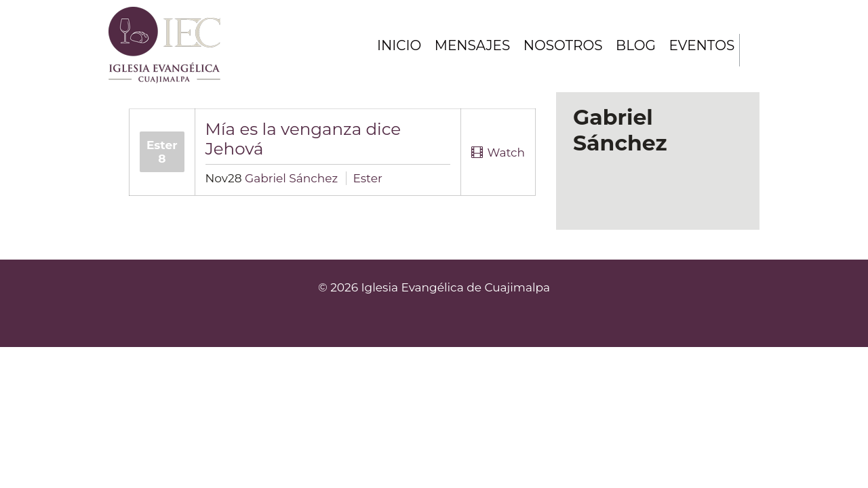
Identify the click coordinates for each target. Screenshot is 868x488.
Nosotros (561, 45)
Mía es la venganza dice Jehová (303, 139)
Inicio (396, 45)
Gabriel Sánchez (291, 178)
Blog (634, 45)
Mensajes (470, 45)
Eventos (701, 45)
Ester (368, 178)
